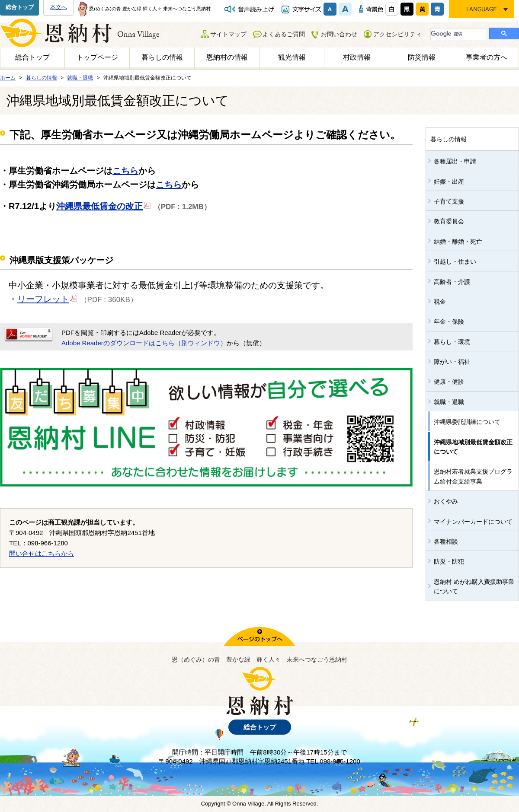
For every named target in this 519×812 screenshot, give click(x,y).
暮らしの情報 (162, 57)
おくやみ (446, 501)
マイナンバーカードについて (473, 522)
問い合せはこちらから (42, 553)
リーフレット (47, 299)
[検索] (457, 34)
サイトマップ (228, 34)
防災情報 (422, 57)
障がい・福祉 (452, 362)
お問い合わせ (339, 34)
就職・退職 (449, 402)
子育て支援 (449, 201)
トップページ (97, 57)
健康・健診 (449, 382)
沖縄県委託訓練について (467, 422)
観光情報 (292, 57)
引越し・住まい (455, 261)
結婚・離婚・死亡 (458, 242)
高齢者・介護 (452, 282)
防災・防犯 (449, 561)
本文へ (59, 7)
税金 (440, 302)
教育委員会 (449, 221)
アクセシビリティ (397, 34)
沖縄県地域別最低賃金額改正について (473, 447)
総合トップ (20, 7)
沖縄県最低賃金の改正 (104, 206)
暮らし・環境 (452, 342)
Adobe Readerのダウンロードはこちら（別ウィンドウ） (144, 343)
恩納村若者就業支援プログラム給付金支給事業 (473, 476)
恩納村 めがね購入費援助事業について (474, 586)
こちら (125, 171)
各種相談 (446, 541)
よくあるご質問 (284, 34)
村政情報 (357, 57)
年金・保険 (449, 322)
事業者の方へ (487, 57)
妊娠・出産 (449, 182)
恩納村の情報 (227, 57)
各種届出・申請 (455, 161)
